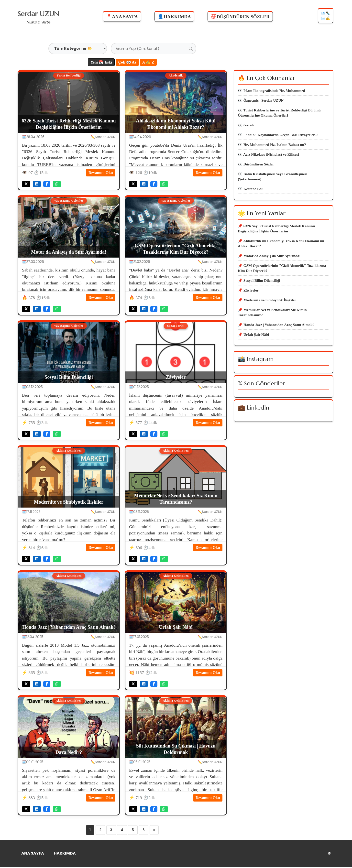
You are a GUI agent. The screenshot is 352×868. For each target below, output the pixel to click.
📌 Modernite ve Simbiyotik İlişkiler (267, 321)
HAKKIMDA (65, 854)
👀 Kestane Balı (251, 201)
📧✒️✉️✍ (325, 17)
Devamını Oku (101, 173)
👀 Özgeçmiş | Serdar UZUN (261, 102)
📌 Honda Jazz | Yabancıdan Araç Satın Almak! (276, 349)
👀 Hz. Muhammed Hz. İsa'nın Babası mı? (272, 151)
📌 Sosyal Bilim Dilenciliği (259, 300)
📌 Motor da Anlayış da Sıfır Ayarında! (269, 272)
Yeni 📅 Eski (101, 62)
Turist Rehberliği (69, 76)
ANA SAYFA (33, 854)
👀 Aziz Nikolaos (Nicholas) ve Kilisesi (268, 162)
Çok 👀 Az (127, 62)
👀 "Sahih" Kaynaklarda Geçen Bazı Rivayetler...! (278, 141)
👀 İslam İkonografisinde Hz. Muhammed (271, 92)
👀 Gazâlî (246, 130)
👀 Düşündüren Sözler (256, 173)
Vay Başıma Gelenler (69, 201)
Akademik (176, 76)
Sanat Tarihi (176, 326)
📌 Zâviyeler (248, 311)
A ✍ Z (148, 62)
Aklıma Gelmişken (69, 451)
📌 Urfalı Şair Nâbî (253, 360)
